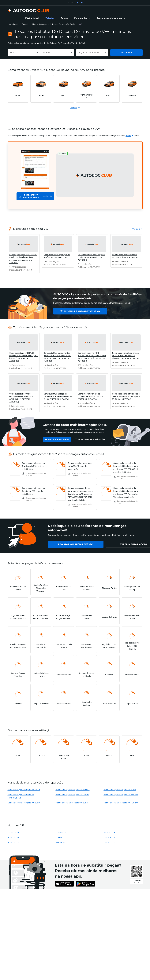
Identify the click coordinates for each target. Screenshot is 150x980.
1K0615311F (109, 842)
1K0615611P (109, 837)
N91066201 (61, 842)
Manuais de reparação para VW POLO (120, 789)
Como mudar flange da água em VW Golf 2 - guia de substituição (80, 466)
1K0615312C (61, 832)
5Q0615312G (13, 837)
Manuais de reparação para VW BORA (72, 803)
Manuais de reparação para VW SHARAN (121, 794)
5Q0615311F (13, 842)
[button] (82, 18)
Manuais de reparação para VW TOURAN (121, 803)
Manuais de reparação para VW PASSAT (72, 789)
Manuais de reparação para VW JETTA (24, 803)
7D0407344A (13, 832)
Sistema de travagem (40, 24)
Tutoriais (25, 24)
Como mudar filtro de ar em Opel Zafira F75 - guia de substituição (34, 491)
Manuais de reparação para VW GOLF (24, 789)
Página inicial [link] (13, 24)
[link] (32, 18)
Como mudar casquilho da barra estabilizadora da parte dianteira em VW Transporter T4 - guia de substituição (126, 492)
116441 (59, 837)
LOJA (70, 3)
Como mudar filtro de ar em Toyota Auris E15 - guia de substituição (34, 466)
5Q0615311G (109, 832)
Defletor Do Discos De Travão (64, 24)
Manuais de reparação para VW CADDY (72, 794)
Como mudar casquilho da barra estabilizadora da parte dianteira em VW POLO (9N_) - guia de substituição (126, 468)
